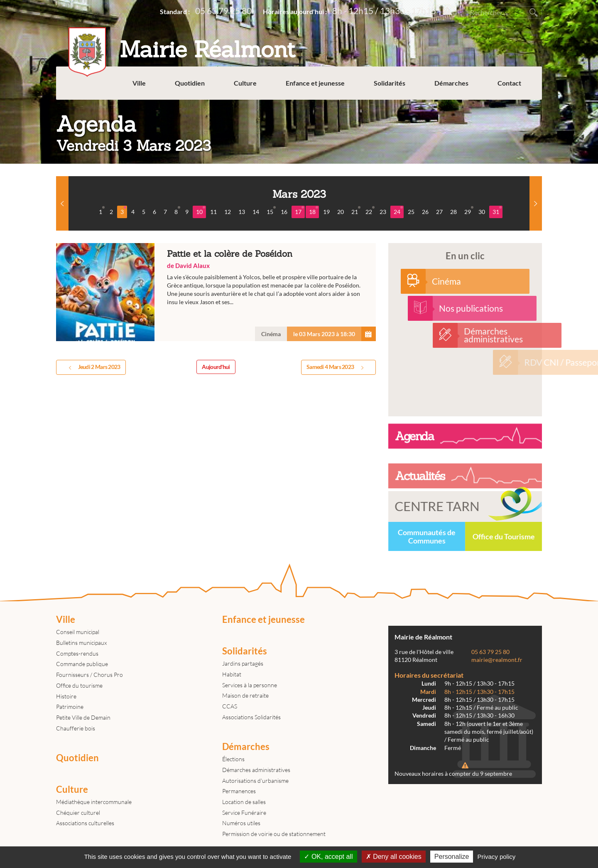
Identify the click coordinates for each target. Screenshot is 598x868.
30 (482, 212)
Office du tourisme (79, 685)
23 (383, 212)
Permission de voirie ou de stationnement (274, 834)
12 (228, 212)
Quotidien (190, 83)
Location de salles (244, 802)
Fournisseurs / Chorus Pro (89, 675)
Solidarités (390, 83)
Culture (245, 83)
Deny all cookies (394, 857)
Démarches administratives (256, 770)
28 (453, 212)
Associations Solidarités (251, 717)
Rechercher (534, 12)
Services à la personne (250, 685)
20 (341, 212)
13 (242, 212)
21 (356, 211)
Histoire (66, 696)
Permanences (239, 791)
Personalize (452, 857)
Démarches (451, 83)
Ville (139, 83)
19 (326, 212)
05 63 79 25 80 (223, 11)
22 (370, 211)
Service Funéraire (244, 813)
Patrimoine (70, 707)
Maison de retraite (245, 695)
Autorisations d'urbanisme (255, 781)
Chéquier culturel (78, 813)
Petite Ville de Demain (83, 717)
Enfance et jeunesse (315, 83)
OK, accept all (328, 857)
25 (411, 212)
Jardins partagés (243, 663)
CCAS (230, 706)
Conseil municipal (78, 632)
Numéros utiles (241, 823)
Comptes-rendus (77, 653)
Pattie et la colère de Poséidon (216, 292)
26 (425, 212)
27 (439, 212)
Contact (509, 83)
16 (284, 212)
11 (213, 212)
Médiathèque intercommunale (94, 802)
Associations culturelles (85, 823)
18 (314, 211)
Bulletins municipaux (81, 643)
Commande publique (82, 664)
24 (398, 211)
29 (469, 211)
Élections (233, 759)
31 (497, 211)
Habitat (232, 674)
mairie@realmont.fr (497, 660)
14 (256, 212)
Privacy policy (497, 857)
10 (201, 211)
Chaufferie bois (76, 728)
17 (299, 211)
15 (271, 211)
